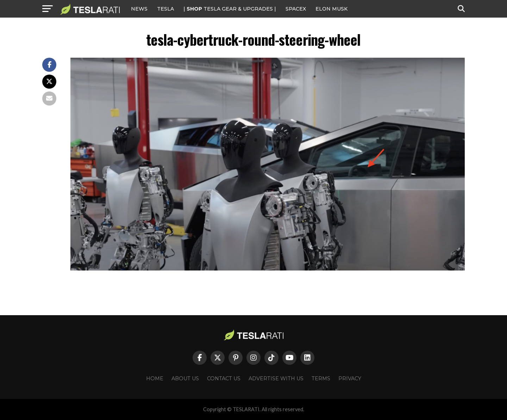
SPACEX (296, 9)
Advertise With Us (276, 378)
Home (155, 378)
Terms (321, 378)
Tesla (165, 9)
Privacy (350, 378)
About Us (185, 378)
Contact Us (224, 378)
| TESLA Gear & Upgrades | (230, 9)
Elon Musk (331, 9)
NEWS (139, 9)
